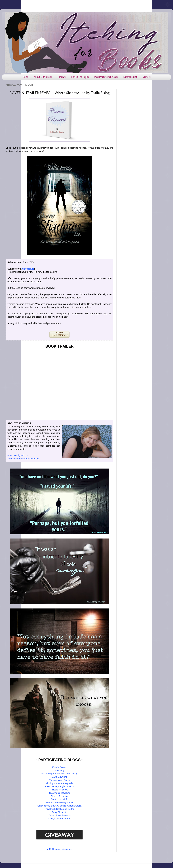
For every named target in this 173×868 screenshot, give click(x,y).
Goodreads (28, 269)
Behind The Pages (80, 77)
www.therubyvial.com (18, 455)
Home (26, 77)
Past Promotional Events (106, 77)
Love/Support (130, 77)
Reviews (62, 77)
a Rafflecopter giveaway (59, 849)
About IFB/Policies (43, 77)
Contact (147, 77)
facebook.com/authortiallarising (23, 459)
